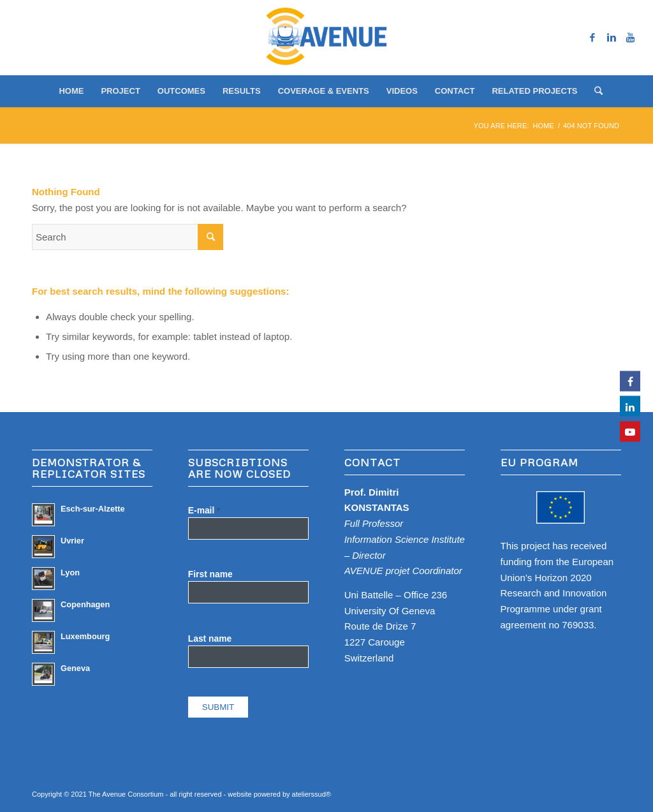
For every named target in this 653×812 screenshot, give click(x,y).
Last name (210, 639)
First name (210, 574)
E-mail (204, 511)
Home (544, 126)
